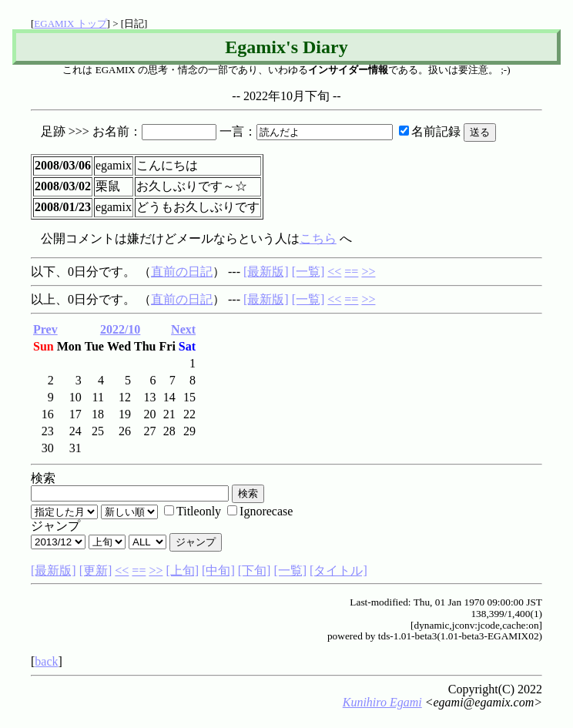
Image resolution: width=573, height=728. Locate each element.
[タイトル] (338, 570)
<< (334, 272)
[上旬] (182, 570)
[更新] (96, 570)
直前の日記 (182, 272)
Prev (45, 329)
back (46, 661)
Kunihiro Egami (382, 702)
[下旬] (255, 570)
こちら (318, 238)
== (351, 272)
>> (368, 272)
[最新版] (266, 272)
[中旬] (218, 570)
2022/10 (120, 329)
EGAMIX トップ (70, 23)
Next (183, 329)
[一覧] (308, 272)
